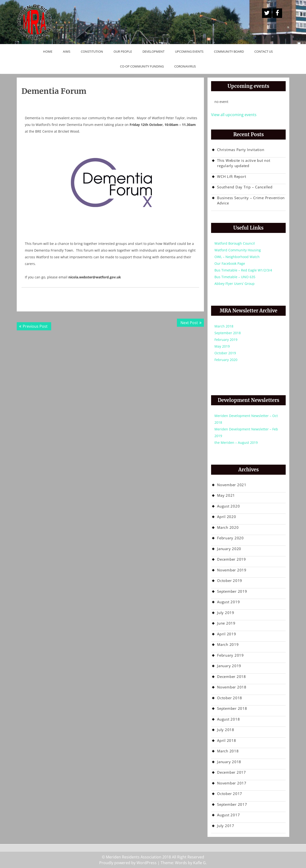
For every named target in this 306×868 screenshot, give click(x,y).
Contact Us (264, 51)
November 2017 (232, 783)
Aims (67, 51)
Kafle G (199, 863)
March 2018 (224, 326)
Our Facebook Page (230, 263)
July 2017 (226, 826)
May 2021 (226, 495)
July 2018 (226, 730)
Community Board (229, 51)
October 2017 (230, 794)
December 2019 (232, 559)
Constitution (92, 51)
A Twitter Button (267, 13)
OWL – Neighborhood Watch (237, 257)
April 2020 (227, 517)
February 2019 (226, 340)
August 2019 (228, 602)
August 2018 (228, 719)
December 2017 (232, 772)
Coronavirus (185, 66)
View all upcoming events (234, 115)
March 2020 (228, 527)
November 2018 (232, 687)
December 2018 (232, 676)
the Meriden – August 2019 (236, 442)
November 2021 (232, 485)
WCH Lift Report (232, 176)
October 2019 (225, 353)
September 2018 (228, 333)
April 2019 (227, 634)
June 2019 (226, 623)
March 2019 (228, 644)
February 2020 (226, 360)
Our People (123, 51)
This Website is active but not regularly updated (244, 163)
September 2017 (232, 804)
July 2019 (226, 613)
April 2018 (227, 740)
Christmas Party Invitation (241, 150)
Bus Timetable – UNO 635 (235, 277)
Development (153, 51)
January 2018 (229, 762)
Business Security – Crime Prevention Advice (251, 200)
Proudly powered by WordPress (128, 863)
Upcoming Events (189, 51)
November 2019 (232, 570)
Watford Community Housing (238, 250)
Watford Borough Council (235, 243)
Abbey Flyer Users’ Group (235, 284)
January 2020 (229, 549)
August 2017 (228, 815)
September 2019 (232, 591)
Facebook (277, 13)
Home (48, 51)
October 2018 (230, 698)
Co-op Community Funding (142, 66)
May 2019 (222, 346)
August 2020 (228, 506)
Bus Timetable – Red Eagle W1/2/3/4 (243, 270)
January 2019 (229, 666)
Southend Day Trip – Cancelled (245, 187)
